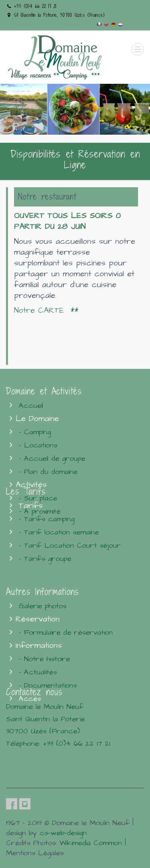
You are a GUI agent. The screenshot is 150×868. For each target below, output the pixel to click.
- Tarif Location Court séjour (70, 545)
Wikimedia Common (91, 843)
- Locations (38, 445)
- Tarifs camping (47, 519)
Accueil (31, 406)
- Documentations (48, 685)
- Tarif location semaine (59, 532)
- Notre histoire (44, 659)
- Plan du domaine (48, 472)
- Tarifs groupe (45, 559)
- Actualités (38, 672)
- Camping (35, 432)
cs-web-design (63, 833)
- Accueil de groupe (52, 458)
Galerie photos (43, 606)
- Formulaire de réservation (66, 632)
